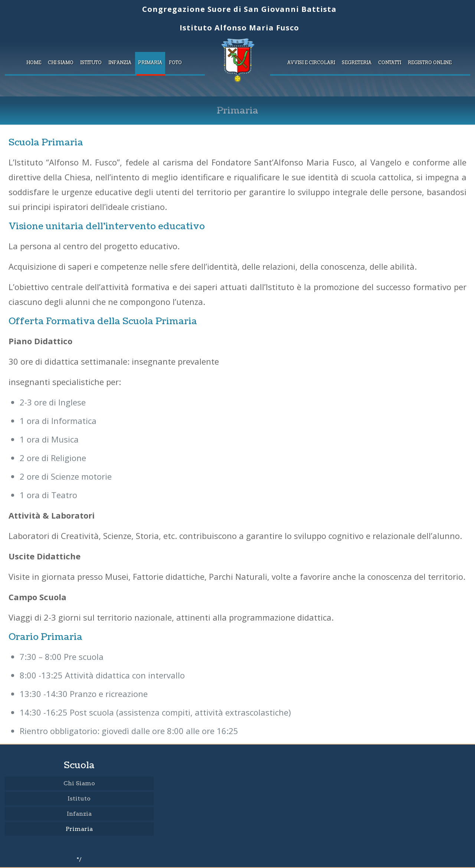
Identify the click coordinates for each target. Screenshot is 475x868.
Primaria (79, 829)
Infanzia (79, 814)
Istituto (79, 798)
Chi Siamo (79, 783)
